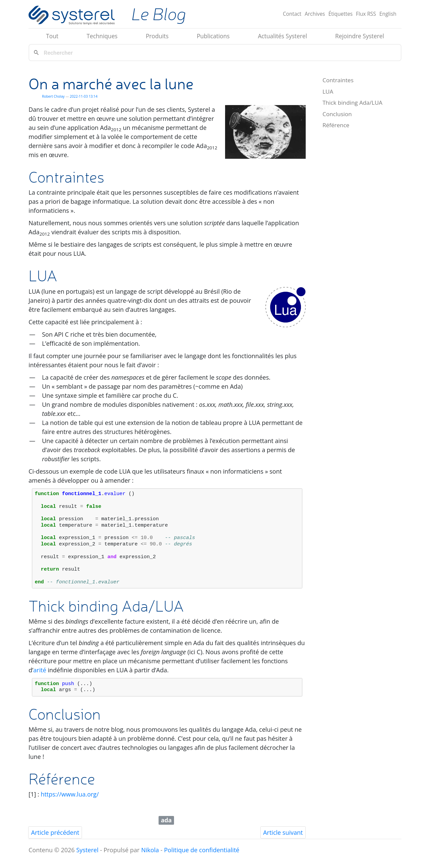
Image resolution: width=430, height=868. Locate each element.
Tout (52, 36)
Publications (213, 36)
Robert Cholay (53, 96)
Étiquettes (340, 14)
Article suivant (283, 832)
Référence (336, 125)
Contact (292, 14)
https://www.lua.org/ (70, 794)
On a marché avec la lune (111, 84)
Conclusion (337, 114)
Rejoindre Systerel (360, 36)
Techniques (102, 36)
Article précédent (55, 832)
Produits (157, 36)
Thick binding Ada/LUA (352, 103)
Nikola (150, 850)
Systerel (87, 850)
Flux (366, 14)
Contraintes (338, 80)
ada (166, 820)
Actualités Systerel (283, 36)
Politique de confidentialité (202, 850)
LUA (328, 91)
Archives (315, 14)
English (388, 14)
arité (40, 670)
